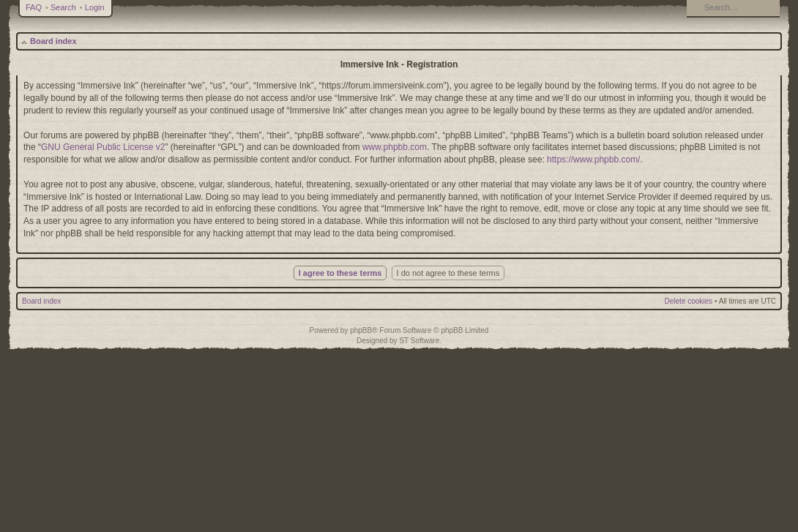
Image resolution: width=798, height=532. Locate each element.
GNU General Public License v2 (103, 147)
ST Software (419, 341)
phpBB (361, 330)
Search (63, 7)
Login (95, 7)
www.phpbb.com (395, 147)
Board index (53, 41)
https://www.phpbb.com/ (593, 160)
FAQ (34, 7)
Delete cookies (689, 301)
